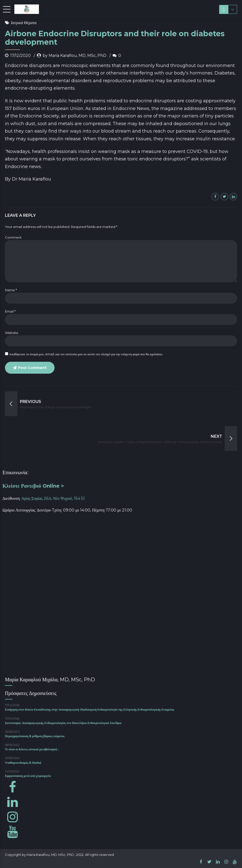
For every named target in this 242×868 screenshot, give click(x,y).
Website (12, 333)
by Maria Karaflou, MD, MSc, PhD (75, 55)
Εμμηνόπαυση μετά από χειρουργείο (28, 776)
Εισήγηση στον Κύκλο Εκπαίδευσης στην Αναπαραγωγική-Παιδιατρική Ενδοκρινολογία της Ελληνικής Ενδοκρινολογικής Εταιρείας (90, 709)
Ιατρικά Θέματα (24, 23)
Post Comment (32, 368)
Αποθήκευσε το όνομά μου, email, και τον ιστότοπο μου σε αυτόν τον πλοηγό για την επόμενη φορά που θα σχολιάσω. (86, 354)
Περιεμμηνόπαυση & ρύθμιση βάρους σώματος (35, 736)
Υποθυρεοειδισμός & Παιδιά (23, 763)
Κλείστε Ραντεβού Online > (33, 486)
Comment (13, 237)
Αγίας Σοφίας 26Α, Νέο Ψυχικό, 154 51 (53, 498)
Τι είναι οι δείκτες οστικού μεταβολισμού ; (32, 749)
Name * (11, 290)
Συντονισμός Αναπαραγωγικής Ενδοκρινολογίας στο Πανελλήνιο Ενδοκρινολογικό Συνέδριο (63, 723)
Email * (10, 311)
